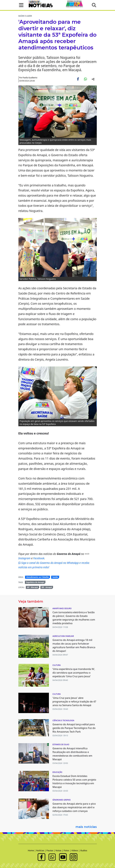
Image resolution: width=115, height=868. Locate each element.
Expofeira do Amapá (35, 582)
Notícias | (41, 850)
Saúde (55, 577)
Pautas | (51, 850)
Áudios (84, 850)
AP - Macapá (33, 587)
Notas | (60, 850)
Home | (32, 850)
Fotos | (68, 850)
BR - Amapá (47, 587)
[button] (20, 5)
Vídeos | (76, 850)
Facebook (39, 558)
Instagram (25, 558)
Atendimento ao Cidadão (38, 577)
